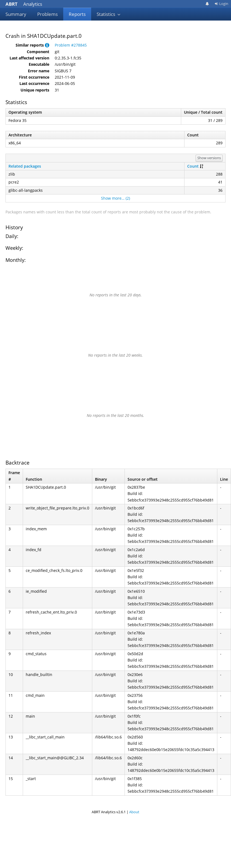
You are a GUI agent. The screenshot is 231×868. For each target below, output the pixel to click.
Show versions (209, 158)
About (134, 812)
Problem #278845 (71, 45)
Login (221, 4)
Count (193, 166)
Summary (16, 14)
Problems (47, 14)
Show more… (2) (116, 198)
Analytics (24, 4)
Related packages (25, 166)
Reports (77, 14)
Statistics (109, 14)
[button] (47, 45)
